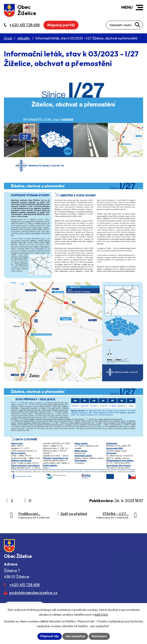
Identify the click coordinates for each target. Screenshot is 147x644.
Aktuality (24, 38)
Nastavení (99, 636)
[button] (139, 8)
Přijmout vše (50, 636)
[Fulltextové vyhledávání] (124, 25)
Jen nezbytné (75, 636)
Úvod (8, 38)
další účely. (101, 615)
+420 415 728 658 (24, 585)
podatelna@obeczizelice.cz (33, 593)
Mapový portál (61, 25)
